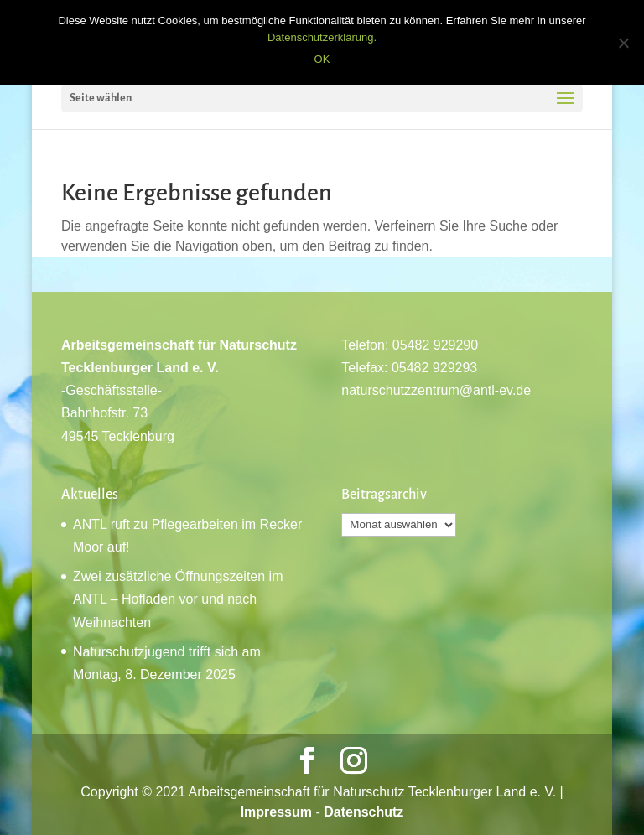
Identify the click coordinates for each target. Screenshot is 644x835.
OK (322, 59)
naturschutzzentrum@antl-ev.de (436, 390)
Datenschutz (364, 812)
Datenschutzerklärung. (322, 37)
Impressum (276, 812)
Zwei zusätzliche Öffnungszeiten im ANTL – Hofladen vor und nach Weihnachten (178, 599)
